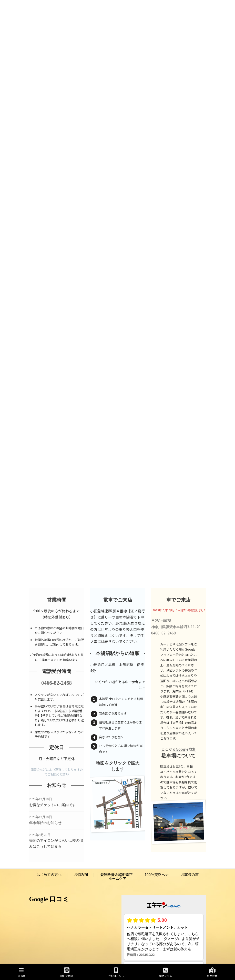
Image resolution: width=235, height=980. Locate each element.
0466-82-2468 (57, 683)
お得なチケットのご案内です (53, 805)
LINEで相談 (67, 972)
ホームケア (117, 878)
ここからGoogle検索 (178, 749)
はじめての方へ (49, 875)
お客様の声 (190, 875)
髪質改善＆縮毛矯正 (116, 875)
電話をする (166, 972)
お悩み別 (81, 875)
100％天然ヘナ (157, 875)
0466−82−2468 (164, 633)
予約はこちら (116, 972)
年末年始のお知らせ (45, 823)
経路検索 (212, 972)
